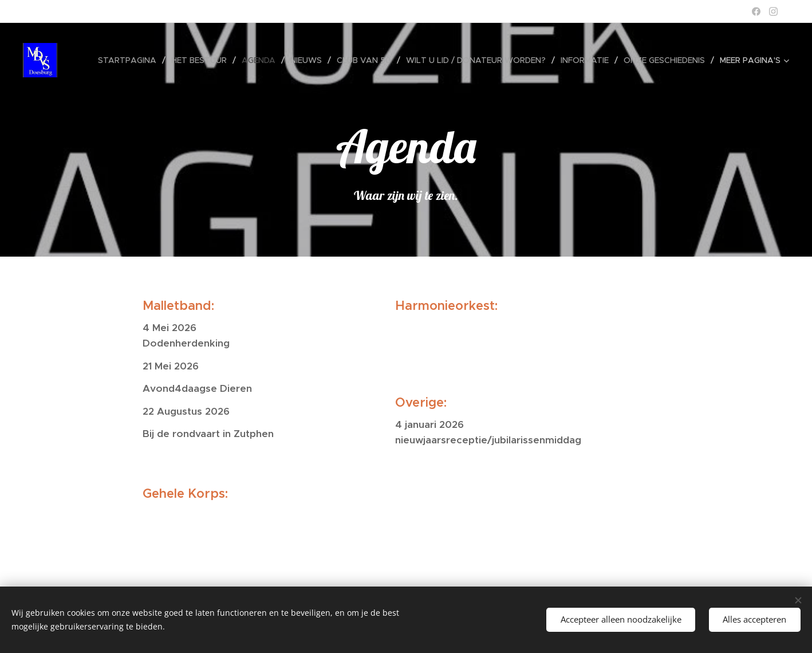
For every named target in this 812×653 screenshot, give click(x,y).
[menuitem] (130, 60)
